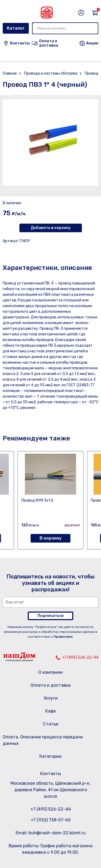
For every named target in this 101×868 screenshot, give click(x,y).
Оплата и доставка (50, 685)
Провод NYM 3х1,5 (37, 500)
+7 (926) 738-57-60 (51, 820)
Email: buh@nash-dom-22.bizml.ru (51, 833)
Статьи (51, 724)
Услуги (51, 698)
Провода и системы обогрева (51, 73)
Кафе (50, 711)
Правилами (63, 637)
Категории (50, 756)
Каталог (16, 28)
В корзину (51, 538)
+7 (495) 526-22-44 (80, 657)
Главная (10, 73)
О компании (50, 672)
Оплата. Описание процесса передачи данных (43, 740)
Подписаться (50, 616)
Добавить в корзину (51, 228)
